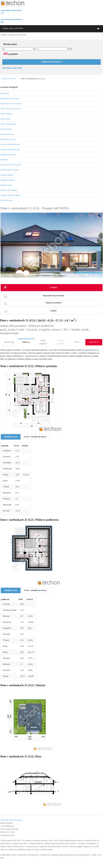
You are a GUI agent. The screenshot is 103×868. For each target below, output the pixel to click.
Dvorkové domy (7, 200)
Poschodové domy (7, 134)
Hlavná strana (9, 79)
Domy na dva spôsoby (9, 190)
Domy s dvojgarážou (8, 124)
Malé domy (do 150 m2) (10, 99)
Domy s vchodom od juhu (10, 144)
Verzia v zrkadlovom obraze (35, 437)
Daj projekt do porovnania (34, 296)
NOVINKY (5, 94)
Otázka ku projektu (33, 304)
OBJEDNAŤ (94, 342)
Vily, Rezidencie (7, 114)
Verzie (77, 342)
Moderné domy (6, 185)
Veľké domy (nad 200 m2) (10, 109)
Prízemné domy (6, 129)
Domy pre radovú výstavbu (11, 165)
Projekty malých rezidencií (11, 195)
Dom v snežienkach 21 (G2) (33, 79)
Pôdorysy (26, 342)
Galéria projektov (43, 342)
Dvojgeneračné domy (9, 155)
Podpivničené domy (8, 139)
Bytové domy (6, 119)
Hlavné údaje (9, 342)
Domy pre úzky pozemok (10, 150)
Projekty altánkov (7, 175)
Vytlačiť (30, 311)
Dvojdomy (4, 160)
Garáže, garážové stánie (9, 170)
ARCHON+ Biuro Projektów (11, 820)
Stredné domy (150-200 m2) (11, 104)
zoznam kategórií (9, 87)
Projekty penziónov (8, 180)
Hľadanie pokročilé (12, 68)
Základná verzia (11, 437)
